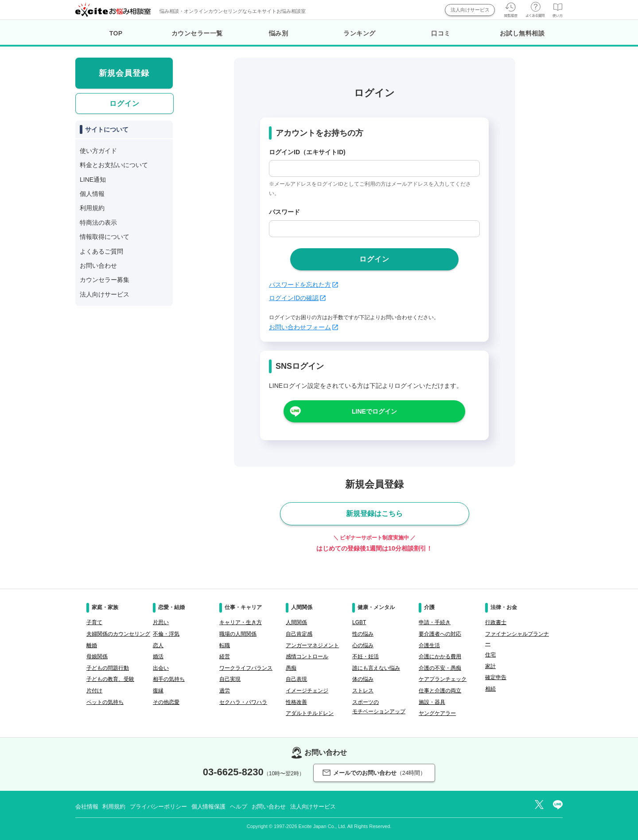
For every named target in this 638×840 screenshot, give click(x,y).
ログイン (124, 104)
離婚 (92, 645)
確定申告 (496, 677)
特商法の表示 (98, 223)
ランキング (360, 33)
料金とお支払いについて (114, 165)
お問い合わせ (98, 266)
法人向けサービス (470, 10)
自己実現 (230, 679)
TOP (116, 33)
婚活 (158, 656)
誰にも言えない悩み (376, 668)
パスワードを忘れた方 (303, 285)
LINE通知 (93, 180)
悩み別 (279, 33)
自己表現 (296, 679)
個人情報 (92, 194)
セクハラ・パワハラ (243, 702)
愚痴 (291, 668)
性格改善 (296, 702)
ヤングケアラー (437, 713)
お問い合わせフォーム (303, 327)
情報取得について (105, 237)
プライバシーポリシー (158, 807)
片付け (94, 691)
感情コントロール (307, 656)
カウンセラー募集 (105, 280)
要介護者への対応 (440, 634)
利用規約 (92, 208)
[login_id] (374, 168)
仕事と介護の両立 (440, 691)
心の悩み (363, 645)
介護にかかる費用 (440, 656)
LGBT (359, 622)
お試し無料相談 (522, 33)
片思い (161, 622)
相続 (490, 689)
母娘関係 (97, 656)
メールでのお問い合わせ (374, 773)
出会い (161, 668)
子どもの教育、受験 (110, 679)
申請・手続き (435, 622)
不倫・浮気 (166, 634)
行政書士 (496, 622)
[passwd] (374, 229)
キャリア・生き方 (241, 622)
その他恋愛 (166, 702)
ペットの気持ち (105, 702)
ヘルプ (239, 807)
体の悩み (363, 679)
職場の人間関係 (238, 634)
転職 (225, 645)
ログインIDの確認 (297, 298)
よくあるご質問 (101, 251)
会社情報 (87, 807)
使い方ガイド (98, 151)
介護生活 (429, 645)
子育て (94, 622)
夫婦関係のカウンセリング (118, 634)
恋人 (158, 645)
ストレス (363, 691)
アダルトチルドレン (310, 713)
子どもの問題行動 (108, 668)
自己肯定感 (299, 634)
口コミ (441, 33)
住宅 (490, 655)
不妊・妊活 (366, 656)
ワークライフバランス (246, 668)
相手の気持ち (169, 679)
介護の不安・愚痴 (440, 668)
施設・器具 (432, 702)
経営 (225, 656)
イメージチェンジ (307, 691)
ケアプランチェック (443, 679)
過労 (225, 691)
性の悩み (363, 634)
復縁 (158, 691)
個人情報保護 (208, 807)
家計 (490, 666)
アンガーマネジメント (312, 645)
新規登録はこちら (374, 514)
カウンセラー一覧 (197, 33)
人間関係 (296, 622)
